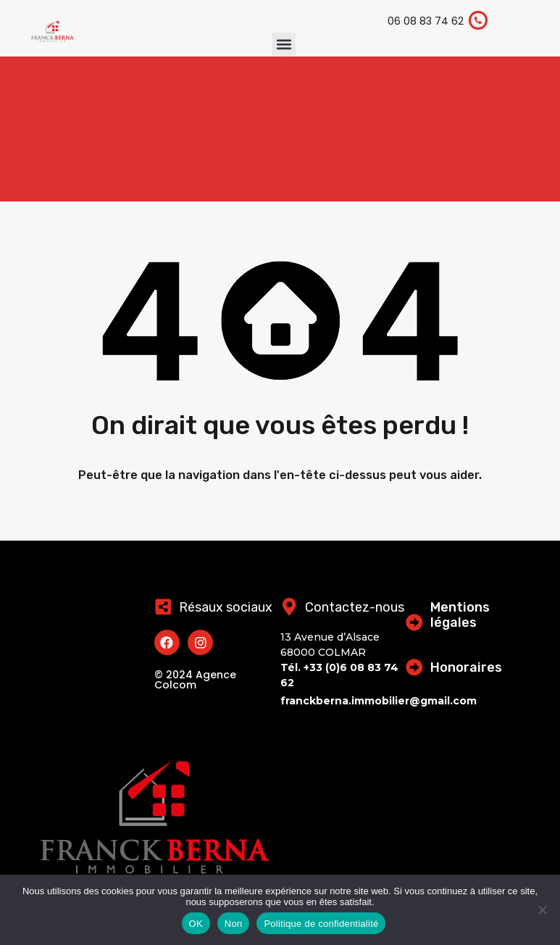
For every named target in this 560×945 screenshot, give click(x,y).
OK (196, 924)
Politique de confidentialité (321, 924)
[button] (284, 45)
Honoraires (466, 667)
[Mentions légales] (414, 623)
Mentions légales (460, 615)
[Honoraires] (414, 667)
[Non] (542, 911)
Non (234, 924)
